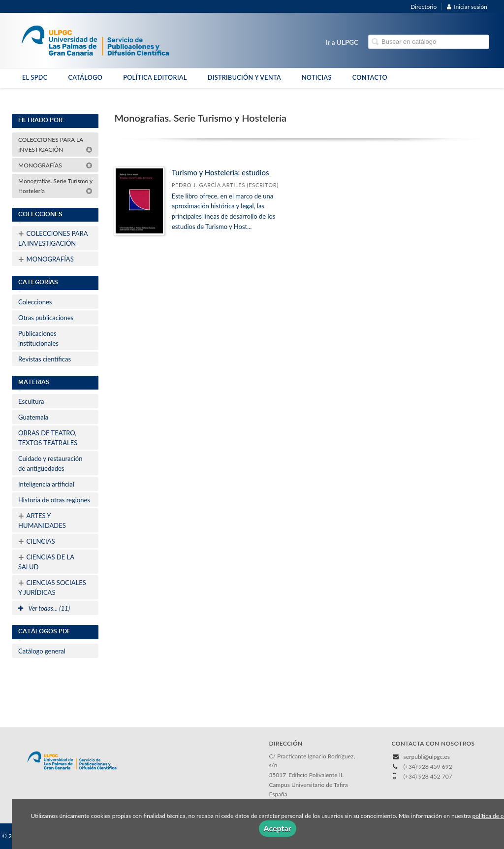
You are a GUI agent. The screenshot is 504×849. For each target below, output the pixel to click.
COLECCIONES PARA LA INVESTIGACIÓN (55, 145)
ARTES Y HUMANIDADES (42, 520)
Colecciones (35, 302)
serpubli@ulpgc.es (427, 757)
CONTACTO (370, 78)
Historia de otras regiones (54, 500)
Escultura (31, 401)
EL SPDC (35, 78)
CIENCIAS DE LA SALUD (46, 561)
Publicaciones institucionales (38, 338)
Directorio (424, 7)
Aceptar (278, 828)
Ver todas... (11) (44, 608)
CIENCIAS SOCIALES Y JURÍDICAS (52, 587)
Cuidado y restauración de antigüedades (50, 463)
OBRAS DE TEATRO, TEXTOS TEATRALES (48, 438)
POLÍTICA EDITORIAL (155, 78)
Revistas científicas (45, 359)
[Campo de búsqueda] (429, 42)
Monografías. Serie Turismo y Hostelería (55, 186)
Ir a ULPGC (342, 42)
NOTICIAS (317, 78)
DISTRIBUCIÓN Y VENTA (244, 78)
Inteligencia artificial (46, 484)
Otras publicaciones (46, 318)
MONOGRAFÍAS (55, 165)
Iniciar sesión (467, 7)
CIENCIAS (37, 541)
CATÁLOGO (85, 78)
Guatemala (33, 417)
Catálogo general (42, 651)
